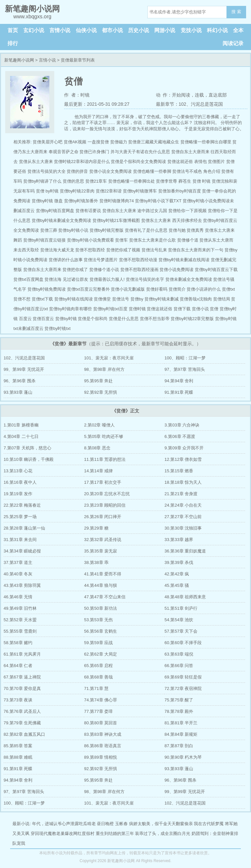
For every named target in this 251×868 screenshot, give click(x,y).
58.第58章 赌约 (18, 643)
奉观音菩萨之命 (64, 152)
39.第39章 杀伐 (179, 562)
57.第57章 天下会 (181, 631)
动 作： (164, 95)
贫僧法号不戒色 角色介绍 (196, 171)
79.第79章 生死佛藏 (22, 723)
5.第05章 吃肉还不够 (104, 436)
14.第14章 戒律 (98, 471)
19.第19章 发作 (18, 494)
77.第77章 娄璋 (98, 711)
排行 (13, 43)
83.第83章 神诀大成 (103, 734)
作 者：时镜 (77, 95)
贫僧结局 (222, 299)
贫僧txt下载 (42, 299)
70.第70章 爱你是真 (22, 688)
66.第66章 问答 (179, 666)
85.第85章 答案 (18, 746)
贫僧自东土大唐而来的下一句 (196, 250)
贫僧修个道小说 (104, 270)
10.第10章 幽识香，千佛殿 (29, 459)
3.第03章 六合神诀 (182, 425)
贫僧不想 (22, 299)
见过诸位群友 (75, 279)
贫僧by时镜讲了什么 (42, 181)
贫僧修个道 (188, 240)
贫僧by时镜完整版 (107, 230)
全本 (238, 30)
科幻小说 (217, 30)
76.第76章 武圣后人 (22, 711)
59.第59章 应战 (98, 643)
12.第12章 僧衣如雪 (183, 459)
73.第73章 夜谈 (18, 700)
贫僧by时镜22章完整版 (192, 319)
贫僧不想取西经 (90, 250)
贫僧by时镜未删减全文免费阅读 (62, 220)
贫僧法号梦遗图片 (101, 260)
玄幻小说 (34, 30)
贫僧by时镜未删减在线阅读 (184, 260)
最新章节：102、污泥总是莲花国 (189, 104)
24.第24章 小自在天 (183, 505)
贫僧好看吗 (157, 289)
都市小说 (112, 30)
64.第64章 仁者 (18, 666)
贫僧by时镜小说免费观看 (91, 240)
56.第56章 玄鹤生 (100, 631)
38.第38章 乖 (96, 562)
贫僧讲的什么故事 (66, 260)
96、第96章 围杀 (20, 381)
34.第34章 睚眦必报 (22, 551)
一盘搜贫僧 (98, 142)
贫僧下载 (182, 309)
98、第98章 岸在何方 (104, 369)
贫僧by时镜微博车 (140, 191)
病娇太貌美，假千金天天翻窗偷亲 (161, 824)
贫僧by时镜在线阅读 (74, 299)
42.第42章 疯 (177, 574)
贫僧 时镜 (202, 181)
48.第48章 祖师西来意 (185, 597)
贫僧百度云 (43, 319)
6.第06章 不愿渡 (180, 436)
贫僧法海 (53, 279)
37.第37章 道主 (18, 562)
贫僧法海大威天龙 (57, 250)
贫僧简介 (177, 289)
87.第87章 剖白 (179, 746)
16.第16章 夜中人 (20, 482)
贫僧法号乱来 (154, 250)
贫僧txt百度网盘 (28, 279)
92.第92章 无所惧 (100, 392)
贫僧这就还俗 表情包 (187, 162)
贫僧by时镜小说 (73, 230)
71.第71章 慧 (96, 688)
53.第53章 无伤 (98, 620)
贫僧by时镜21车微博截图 (116, 220)
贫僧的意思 (73, 181)
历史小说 (139, 30)
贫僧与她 (177, 230)
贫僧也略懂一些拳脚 (152, 171)
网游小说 (165, 30)
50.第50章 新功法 (100, 608)
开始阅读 (181, 95)
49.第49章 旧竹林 (20, 608)
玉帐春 (121, 824)
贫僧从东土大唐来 (36, 162)
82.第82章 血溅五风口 (24, 734)
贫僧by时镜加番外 (81, 201)
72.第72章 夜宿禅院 (183, 688)
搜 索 (236, 12)
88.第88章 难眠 (18, 757)
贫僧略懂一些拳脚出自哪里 (206, 142)
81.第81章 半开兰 (181, 723)
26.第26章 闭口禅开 (103, 517)
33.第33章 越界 (179, 540)
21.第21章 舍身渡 (181, 494)
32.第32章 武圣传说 (103, 540)
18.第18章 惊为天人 (183, 482)
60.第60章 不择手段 (183, 643)
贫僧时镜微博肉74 (117, 201)
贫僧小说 (200, 309)
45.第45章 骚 (177, 585)
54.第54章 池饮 (179, 620)
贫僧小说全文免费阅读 (110, 171)
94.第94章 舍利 (179, 381)
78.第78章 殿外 (179, 711)
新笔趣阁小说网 (19, 60)
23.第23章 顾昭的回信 (105, 505)
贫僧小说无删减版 (128, 289)
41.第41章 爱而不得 (103, 574)
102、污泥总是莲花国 (24, 358)
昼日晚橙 (105, 824)
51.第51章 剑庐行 (181, 608)
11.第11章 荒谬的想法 (105, 459)
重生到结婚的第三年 (115, 833)
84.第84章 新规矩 (181, 734)
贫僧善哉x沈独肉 (196, 299)
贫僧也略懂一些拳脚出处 (132, 181)
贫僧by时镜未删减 (162, 299)
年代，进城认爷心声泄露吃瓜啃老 (64, 824)
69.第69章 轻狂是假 (183, 677)
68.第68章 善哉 (98, 677)
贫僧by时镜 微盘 (47, 201)
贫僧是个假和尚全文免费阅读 (138, 162)
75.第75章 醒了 (179, 700)
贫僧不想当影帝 (155, 319)
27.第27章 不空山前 (183, 517)
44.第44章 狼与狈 (100, 585)
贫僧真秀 (195, 230)
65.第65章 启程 (98, 666)
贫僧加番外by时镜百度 (180, 191)
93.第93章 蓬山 (18, 392)
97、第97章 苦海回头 (185, 369)
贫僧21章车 (96, 181)
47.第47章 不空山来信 (105, 597)
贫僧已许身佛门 (94, 152)
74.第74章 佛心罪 (100, 700)
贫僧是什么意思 (124, 319)
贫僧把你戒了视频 (123, 250)
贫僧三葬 (49, 230)
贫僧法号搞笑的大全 (47, 171)
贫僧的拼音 (77, 171)
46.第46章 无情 (18, 597)
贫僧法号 (121, 299)
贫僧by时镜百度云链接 (45, 240)
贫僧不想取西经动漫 (138, 260)
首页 (13, 30)
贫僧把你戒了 (75, 270)
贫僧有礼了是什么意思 (146, 230)
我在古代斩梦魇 (209, 824)
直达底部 (218, 95)
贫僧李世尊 (167, 181)
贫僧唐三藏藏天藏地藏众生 (154, 142)
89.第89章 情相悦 (100, 757)
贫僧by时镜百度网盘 (55, 211)
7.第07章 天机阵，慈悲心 (27, 448)
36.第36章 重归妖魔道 (185, 551)
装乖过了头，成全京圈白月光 (163, 833)
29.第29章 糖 (96, 528)
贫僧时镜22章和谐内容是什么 (82, 162)
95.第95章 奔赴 (98, 381)
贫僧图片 (216, 162)
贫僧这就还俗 (159, 309)
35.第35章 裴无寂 (100, 551)
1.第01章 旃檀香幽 (21, 425)
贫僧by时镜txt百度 (110, 309)
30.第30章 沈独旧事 (183, 528)
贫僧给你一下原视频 (187, 211)
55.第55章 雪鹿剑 (20, 631)
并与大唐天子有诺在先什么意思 (140, 152)
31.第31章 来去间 (20, 540)
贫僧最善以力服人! (107, 279)
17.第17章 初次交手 (103, 482)
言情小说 (60, 30)
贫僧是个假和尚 (93, 319)
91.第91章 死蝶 (179, 392)
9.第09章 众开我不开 (184, 448)
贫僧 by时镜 (47, 191)
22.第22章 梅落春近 (22, 505)
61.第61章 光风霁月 (22, 654)
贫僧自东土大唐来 (119, 211)
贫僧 (214, 309)
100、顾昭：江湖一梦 (185, 358)
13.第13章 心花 (18, 471)
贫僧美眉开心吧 (48, 142)
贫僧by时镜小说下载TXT (158, 201)
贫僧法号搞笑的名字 (145, 279)
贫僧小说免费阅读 (176, 270)
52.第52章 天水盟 (20, 620)
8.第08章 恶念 (97, 448)
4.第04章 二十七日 (21, 436)
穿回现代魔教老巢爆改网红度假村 (63, 833)
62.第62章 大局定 (100, 654)
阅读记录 (233, 43)
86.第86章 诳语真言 (103, 746)
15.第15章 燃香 (179, 471)
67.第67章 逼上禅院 (22, 677)
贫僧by (137, 299)
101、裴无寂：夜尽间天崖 (109, 358)
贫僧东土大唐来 (156, 220)
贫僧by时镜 (66, 319)
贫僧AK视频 (75, 142)
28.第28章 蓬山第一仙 (24, 528)
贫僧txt (228, 289)
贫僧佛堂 (102, 299)
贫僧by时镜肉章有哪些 (70, 309)
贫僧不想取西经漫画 (139, 270)
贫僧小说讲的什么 (204, 289)
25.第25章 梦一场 (20, 517)
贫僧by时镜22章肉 (77, 191)
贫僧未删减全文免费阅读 (189, 279)
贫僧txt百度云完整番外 (88, 289)
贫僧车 (121, 240)
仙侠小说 (86, 30)
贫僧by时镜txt (57, 328)
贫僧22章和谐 (109, 191)
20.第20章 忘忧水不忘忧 (107, 494)
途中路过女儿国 (152, 211)
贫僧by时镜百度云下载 (216, 270)
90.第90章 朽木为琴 (183, 757)
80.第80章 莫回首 (100, 723)
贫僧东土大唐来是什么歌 (152, 240)
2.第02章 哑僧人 (99, 425)
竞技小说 (191, 30)
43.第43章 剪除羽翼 (22, 585)
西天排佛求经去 (187, 220)
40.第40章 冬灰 (18, 574)
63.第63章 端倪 (179, 654)
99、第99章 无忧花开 (24, 369)
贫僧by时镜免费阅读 (47, 289)
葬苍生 (185, 181)
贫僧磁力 (119, 142)
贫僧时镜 (137, 309)
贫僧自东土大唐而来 (42, 270)
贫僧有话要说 (88, 211)
